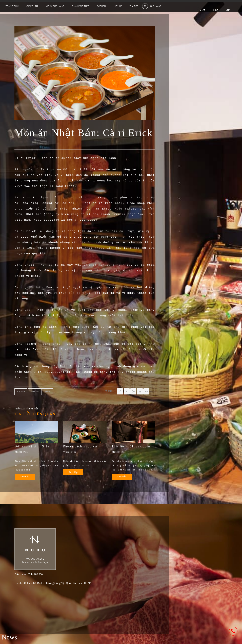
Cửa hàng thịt (80, 6)
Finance (21, 392)
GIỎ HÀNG (152, 6)
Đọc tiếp (25, 477)
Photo (48, 392)
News (9, 637)
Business (35, 392)
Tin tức (134, 6)
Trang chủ (12, 6)
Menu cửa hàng (55, 6)
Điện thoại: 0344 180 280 (28, 574)
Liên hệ (118, 6)
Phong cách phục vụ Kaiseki (80, 447)
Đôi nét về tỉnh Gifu (32, 446)
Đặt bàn (101, 6)
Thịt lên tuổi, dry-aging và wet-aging (132, 447)
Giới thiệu (32, 6)
